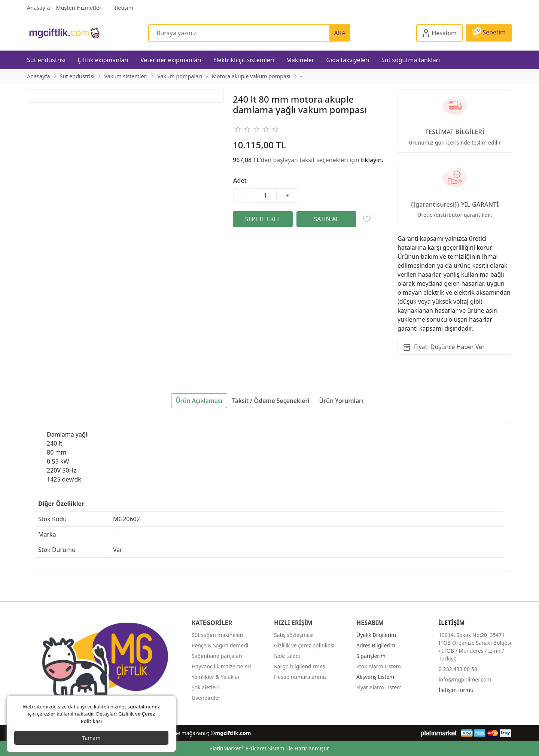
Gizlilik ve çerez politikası (304, 645)
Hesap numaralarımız (300, 677)
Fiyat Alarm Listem (379, 687)
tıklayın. (372, 160)
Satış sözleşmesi (294, 635)
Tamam (92, 738)
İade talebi (287, 656)
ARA (340, 33)
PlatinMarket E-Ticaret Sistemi (247, 748)
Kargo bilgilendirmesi (300, 666)
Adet (240, 180)
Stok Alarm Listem (379, 666)
